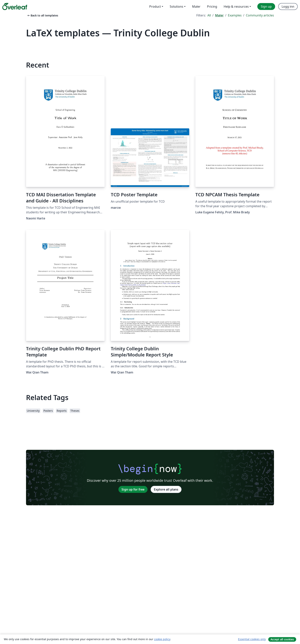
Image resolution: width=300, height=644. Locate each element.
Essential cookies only (252, 639)
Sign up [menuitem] (266, 7)
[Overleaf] (15, 7)
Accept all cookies (282, 639)
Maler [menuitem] (196, 7)
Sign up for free (133, 489)
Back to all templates (42, 15)
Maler (219, 15)
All (209, 15)
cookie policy (162, 639)
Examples (235, 15)
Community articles (260, 15)
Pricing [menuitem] (212, 7)
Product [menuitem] (155, 7)
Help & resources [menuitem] (236, 7)
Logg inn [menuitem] (288, 7)
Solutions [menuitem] (176, 7)
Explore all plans (166, 489)
